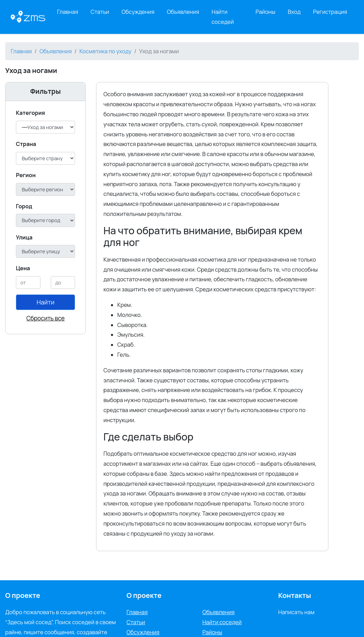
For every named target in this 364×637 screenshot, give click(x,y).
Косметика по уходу (106, 51)
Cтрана (26, 144)
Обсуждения (138, 12)
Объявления (183, 12)
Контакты (295, 595)
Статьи (100, 12)
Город (24, 206)
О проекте (144, 595)
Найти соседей (223, 17)
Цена (23, 268)
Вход (294, 12)
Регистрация (330, 12)
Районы (265, 12)
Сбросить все (45, 318)
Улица (24, 237)
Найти (46, 302)
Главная (68, 12)
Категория (30, 113)
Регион (26, 175)
